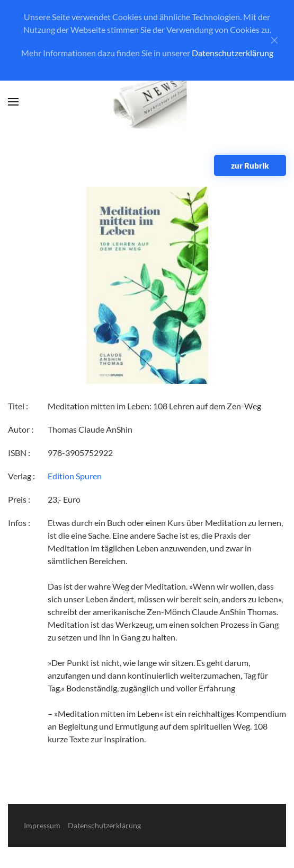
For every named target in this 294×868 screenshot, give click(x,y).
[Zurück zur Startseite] (147, 102)
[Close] (274, 40)
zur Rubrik (250, 165)
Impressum (42, 825)
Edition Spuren (75, 476)
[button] (13, 102)
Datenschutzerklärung (233, 53)
